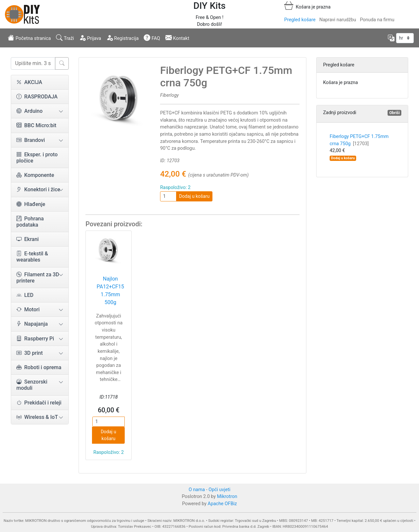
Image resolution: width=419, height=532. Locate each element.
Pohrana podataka (30, 222)
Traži (65, 38)
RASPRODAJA (37, 97)
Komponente (35, 175)
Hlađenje (31, 204)
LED (25, 295)
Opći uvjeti (219, 490)
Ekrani (27, 239)
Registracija (123, 38)
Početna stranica (29, 38)
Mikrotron (227, 497)
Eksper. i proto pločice (37, 158)
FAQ (152, 38)
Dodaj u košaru (194, 196)
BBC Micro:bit (36, 125)
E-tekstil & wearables (32, 257)
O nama (197, 490)
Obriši (394, 113)
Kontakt (177, 38)
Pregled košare (300, 20)
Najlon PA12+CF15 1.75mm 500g (110, 291)
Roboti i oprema (39, 367)
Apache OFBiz (222, 504)
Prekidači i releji (39, 403)
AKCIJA (29, 82)
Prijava (90, 38)
